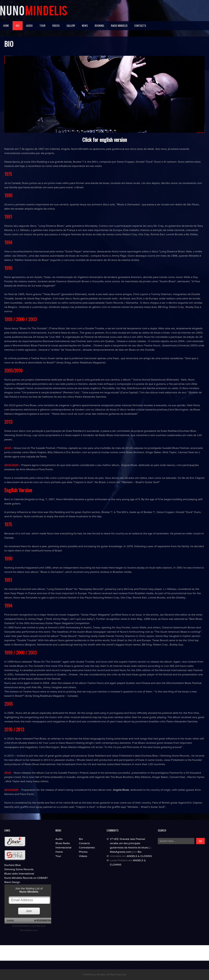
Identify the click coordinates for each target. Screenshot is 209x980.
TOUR (42, 26)
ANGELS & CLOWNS (139, 856)
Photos (83, 852)
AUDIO (29, 26)
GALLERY (71, 26)
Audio (59, 839)
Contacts (140, 26)
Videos (83, 856)
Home (59, 852)
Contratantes (87, 847)
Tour (58, 856)
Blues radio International (19, 873)
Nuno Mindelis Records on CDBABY (26, 878)
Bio (81, 839)
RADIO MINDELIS (119, 26)
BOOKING (99, 26)
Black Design (12, 882)
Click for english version (105, 140)
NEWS (85, 26)
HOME (6, 26)
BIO (18, 26)
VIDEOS (56, 26)
